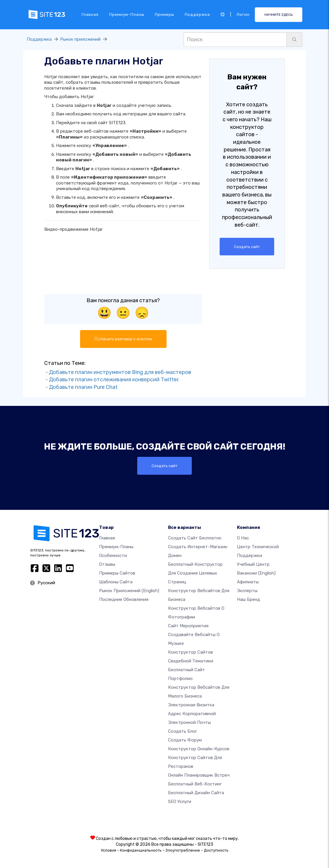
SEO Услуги (180, 802)
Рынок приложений (80, 39)
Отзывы (107, 564)
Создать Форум (185, 740)
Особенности (113, 556)
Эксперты (247, 591)
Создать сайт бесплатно (195, 538)
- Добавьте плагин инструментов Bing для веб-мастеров (118, 372)
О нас (243, 538)
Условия (108, 850)
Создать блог (183, 731)
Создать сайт (247, 247)
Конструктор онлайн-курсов (199, 749)
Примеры (164, 14)
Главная (90, 14)
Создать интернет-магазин (198, 547)
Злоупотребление (183, 850)
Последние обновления (124, 599)
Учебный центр (253, 564)
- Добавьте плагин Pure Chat (81, 387)
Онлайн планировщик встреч (199, 775)
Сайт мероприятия (188, 626)
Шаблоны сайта (116, 582)
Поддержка (197, 14)
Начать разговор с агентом (123, 339)
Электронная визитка (191, 705)
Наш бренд (249, 599)
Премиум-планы (127, 14)
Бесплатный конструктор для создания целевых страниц (195, 573)
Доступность (216, 850)
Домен (175, 556)
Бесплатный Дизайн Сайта (196, 793)
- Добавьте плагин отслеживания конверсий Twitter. (112, 380)
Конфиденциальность (141, 850)
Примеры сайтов (117, 573)
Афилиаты (248, 582)
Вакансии (256, 573)
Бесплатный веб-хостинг (195, 784)
